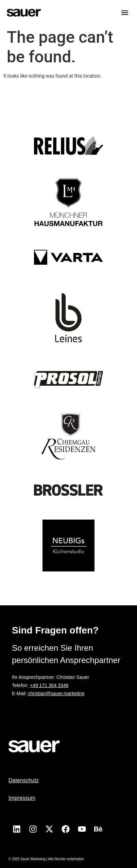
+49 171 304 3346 (49, 685)
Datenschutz (24, 780)
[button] (125, 12)
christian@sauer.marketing (56, 693)
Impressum (22, 798)
